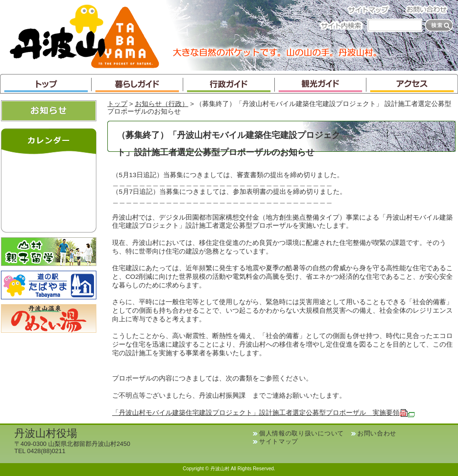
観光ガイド (321, 84)
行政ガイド (229, 84)
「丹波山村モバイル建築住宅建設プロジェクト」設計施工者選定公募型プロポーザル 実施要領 (263, 413)
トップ (46, 84)
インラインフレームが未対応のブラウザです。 (49, 191)
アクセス (412, 84)
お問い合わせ (429, 9)
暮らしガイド (137, 84)
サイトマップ (371, 9)
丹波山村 (84, 35)
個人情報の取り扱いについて (302, 433)
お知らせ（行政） (162, 104)
